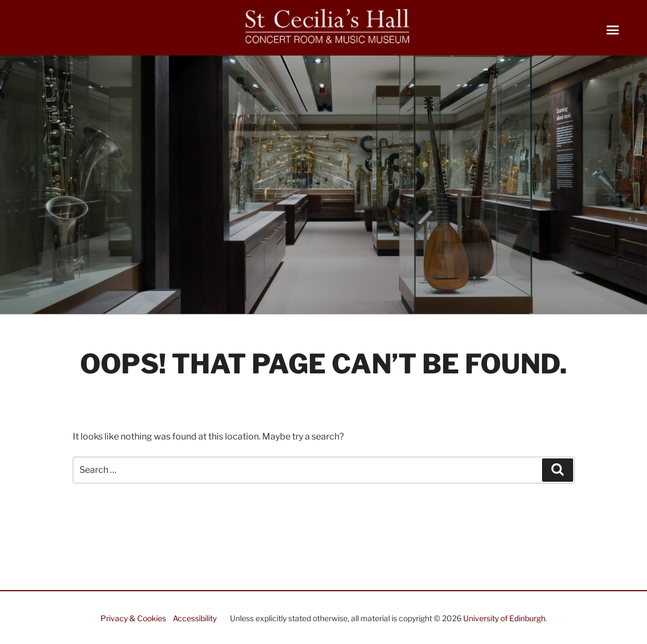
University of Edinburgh (504, 618)
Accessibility (195, 618)
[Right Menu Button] (612, 33)
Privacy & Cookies (133, 618)
